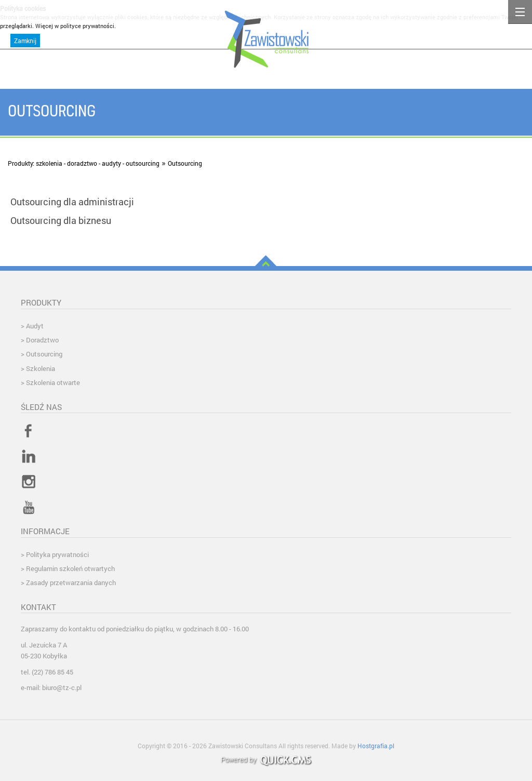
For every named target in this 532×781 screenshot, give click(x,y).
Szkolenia (41, 368)
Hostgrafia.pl (376, 746)
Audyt (35, 326)
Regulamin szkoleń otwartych (70, 568)
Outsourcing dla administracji (72, 202)
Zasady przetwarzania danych (71, 583)
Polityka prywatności (57, 554)
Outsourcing (185, 163)
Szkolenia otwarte (53, 382)
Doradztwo (42, 340)
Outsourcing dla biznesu (61, 220)
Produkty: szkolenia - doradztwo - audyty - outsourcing (84, 163)
